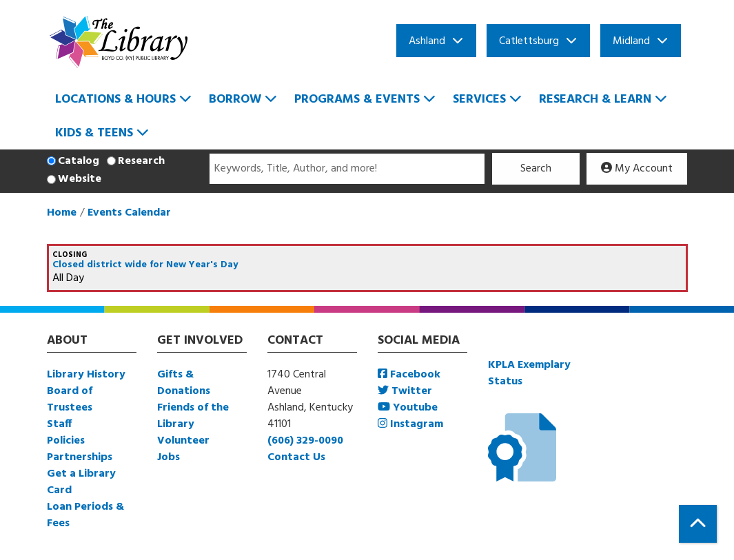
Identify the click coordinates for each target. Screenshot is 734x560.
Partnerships (80, 457)
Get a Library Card (81, 482)
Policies (66, 441)
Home (62, 213)
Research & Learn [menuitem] (595, 100)
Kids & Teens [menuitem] (94, 133)
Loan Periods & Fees (85, 515)
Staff (59, 424)
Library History (86, 375)
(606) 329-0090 (305, 441)
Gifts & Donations (184, 383)
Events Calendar (129, 213)
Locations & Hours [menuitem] (115, 100)
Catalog (79, 161)
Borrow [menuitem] (235, 100)
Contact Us (296, 457)
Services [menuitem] (479, 100)
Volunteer (183, 441)
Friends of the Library (193, 416)
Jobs (169, 457)
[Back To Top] (698, 524)
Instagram (410, 424)
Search (536, 169)
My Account (637, 169)
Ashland (427, 41)
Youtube (408, 408)
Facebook (409, 375)
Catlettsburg (529, 41)
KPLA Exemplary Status (529, 373)
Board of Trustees (70, 400)
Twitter (405, 391)
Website (80, 179)
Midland (631, 41)
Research (141, 161)
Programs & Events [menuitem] (357, 100)
